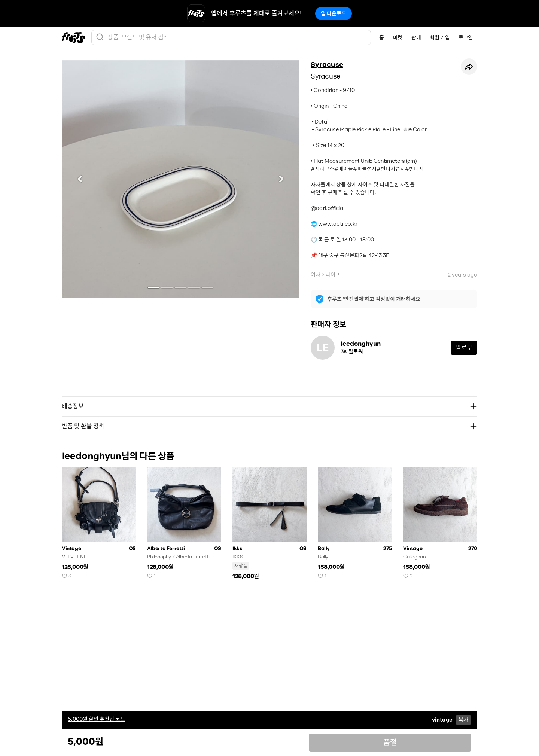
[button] (80, 179)
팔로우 (464, 347)
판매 (416, 37)
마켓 (398, 37)
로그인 (466, 37)
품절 (390, 742)
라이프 (333, 275)
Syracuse (327, 65)
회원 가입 (440, 37)
